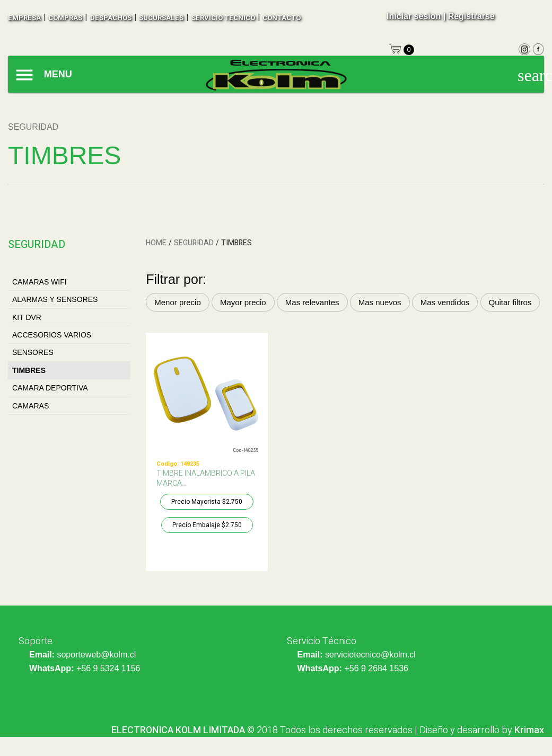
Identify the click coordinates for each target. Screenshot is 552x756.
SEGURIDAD (194, 243)
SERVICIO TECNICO (223, 18)
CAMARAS (30, 406)
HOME (156, 243)
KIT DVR (27, 317)
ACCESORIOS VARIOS (52, 335)
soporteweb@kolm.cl (96, 655)
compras (65, 18)
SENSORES (33, 352)
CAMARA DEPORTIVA (50, 388)
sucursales (161, 18)
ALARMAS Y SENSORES (55, 299)
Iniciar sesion (414, 16)
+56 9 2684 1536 (376, 668)
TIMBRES (29, 370)
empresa (24, 18)
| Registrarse (469, 16)
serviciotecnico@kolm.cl (370, 655)
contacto (282, 18)
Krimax (529, 730)
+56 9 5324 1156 (108, 668)
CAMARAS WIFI (40, 282)
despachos (111, 18)
